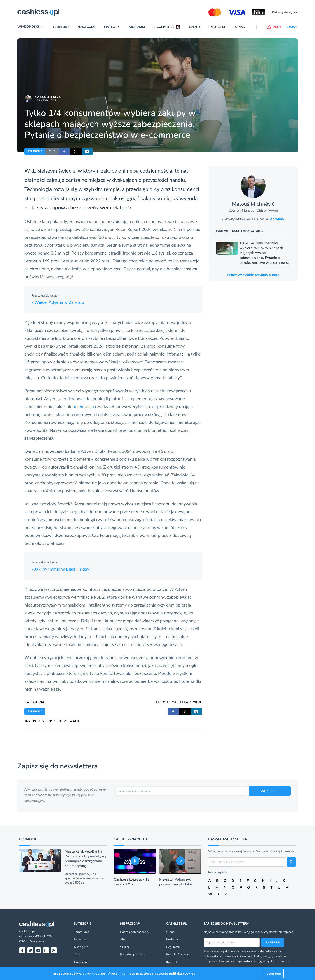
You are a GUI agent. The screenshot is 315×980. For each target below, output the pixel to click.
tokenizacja (83, 406)
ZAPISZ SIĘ (270, 791)
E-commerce (164, 27)
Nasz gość (87, 27)
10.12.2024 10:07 (45, 101)
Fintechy (112, 27)
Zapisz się (273, 943)
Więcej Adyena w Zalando (58, 302)
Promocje (28, 839)
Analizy (79, 954)
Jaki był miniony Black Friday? (61, 569)
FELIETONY (35, 151)
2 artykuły (277, 219)
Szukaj (124, 947)
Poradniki (136, 27)
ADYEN (74, 721)
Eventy (195, 27)
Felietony (61, 27)
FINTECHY (38, 721)
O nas (240, 27)
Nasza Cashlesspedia (134, 932)
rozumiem (273, 973)
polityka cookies (182, 973)
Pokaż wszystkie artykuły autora (253, 275)
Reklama (172, 939)
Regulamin (173, 947)
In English (218, 27)
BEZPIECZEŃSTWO (57, 721)
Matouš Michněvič (48, 97)
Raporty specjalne (132, 954)
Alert (123, 939)
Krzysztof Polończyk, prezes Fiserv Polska (176, 882)
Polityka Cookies (178, 954)
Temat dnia (82, 932)
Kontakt (172, 962)
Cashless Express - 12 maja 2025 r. (132, 882)
